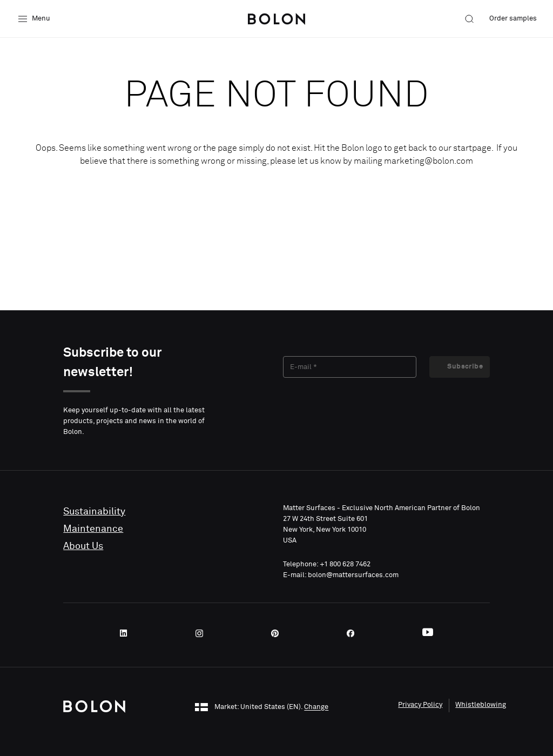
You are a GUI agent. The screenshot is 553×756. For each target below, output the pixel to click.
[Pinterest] (278, 633)
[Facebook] (354, 633)
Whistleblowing (481, 705)
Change (316, 708)
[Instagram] (203, 633)
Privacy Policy (420, 705)
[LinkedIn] (127, 633)
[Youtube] (428, 633)
